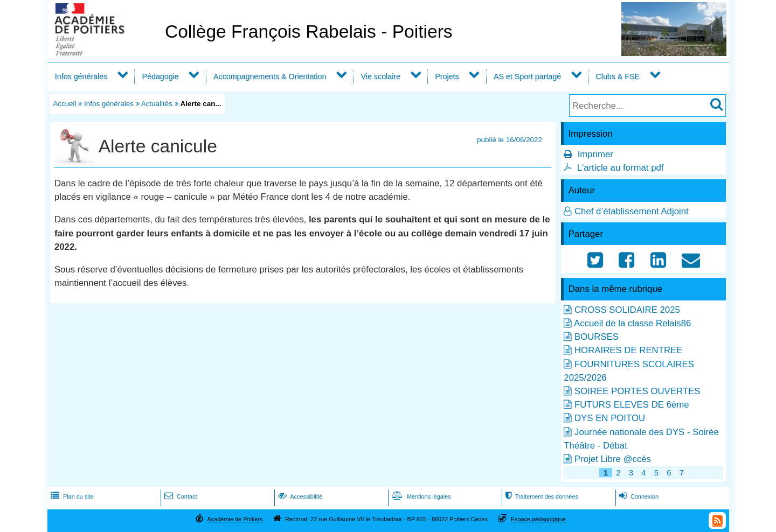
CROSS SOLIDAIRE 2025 (627, 310)
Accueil (64, 104)
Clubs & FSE (618, 76)
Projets (447, 76)
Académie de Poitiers (235, 519)
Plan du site (71, 496)
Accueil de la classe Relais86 (632, 323)
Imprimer (595, 154)
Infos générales (81, 76)
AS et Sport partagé (527, 76)
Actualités (157, 104)
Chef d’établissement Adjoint (632, 211)
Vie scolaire (381, 76)
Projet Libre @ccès (613, 459)
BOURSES (597, 337)
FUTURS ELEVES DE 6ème (632, 405)
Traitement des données (541, 496)
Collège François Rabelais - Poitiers (309, 31)
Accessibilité (299, 496)
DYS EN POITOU (610, 418)
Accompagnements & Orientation (270, 76)
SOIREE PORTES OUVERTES (637, 391)
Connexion (638, 496)
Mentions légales (420, 496)
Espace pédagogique (539, 519)
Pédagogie (161, 76)
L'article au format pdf (621, 168)
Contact (180, 496)
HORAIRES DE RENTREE (628, 350)
